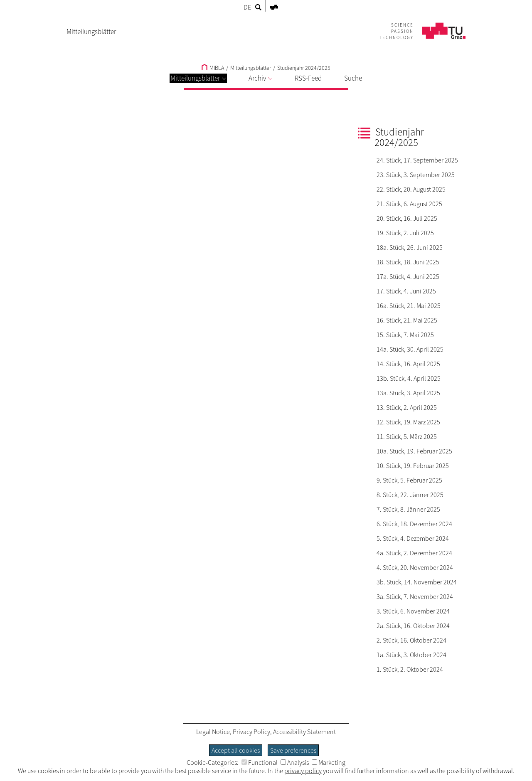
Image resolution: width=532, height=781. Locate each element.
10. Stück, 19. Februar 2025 (413, 466)
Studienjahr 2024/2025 (304, 68)
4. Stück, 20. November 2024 (415, 567)
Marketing (329, 762)
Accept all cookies (236, 750)
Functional (260, 762)
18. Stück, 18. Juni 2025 (408, 262)
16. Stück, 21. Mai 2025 (407, 320)
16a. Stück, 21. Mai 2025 (409, 306)
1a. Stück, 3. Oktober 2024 (411, 655)
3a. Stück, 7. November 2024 (415, 596)
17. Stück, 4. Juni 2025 (406, 291)
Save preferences (293, 750)
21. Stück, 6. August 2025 (409, 204)
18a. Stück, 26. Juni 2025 (410, 247)
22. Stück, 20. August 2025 (411, 189)
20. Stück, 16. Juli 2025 (407, 218)
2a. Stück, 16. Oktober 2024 (413, 626)
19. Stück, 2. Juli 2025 (405, 233)
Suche (353, 78)
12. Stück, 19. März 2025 (408, 422)
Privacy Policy (251, 732)
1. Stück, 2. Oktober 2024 (410, 669)
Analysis (295, 762)
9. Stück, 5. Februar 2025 (409, 480)
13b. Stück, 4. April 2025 (409, 378)
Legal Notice (213, 732)
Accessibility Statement (304, 732)
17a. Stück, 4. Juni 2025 (408, 276)
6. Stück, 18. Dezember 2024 (414, 524)
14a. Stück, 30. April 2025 (410, 349)
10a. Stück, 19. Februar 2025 (414, 451)
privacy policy (303, 771)
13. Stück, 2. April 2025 (407, 407)
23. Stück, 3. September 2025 (416, 175)
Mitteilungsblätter (198, 78)
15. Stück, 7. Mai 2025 (405, 335)
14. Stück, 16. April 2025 (408, 364)
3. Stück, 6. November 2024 (413, 611)
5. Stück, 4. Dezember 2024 (413, 538)
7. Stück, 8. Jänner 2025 (408, 509)
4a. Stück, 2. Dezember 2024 (414, 553)
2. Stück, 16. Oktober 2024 (411, 640)
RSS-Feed (308, 78)
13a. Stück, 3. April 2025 (408, 393)
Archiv (260, 78)
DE (247, 7)
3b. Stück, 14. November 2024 (417, 582)
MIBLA (213, 68)
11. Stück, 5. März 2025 (407, 436)
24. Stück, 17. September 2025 (417, 160)
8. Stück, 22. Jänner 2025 (410, 495)
